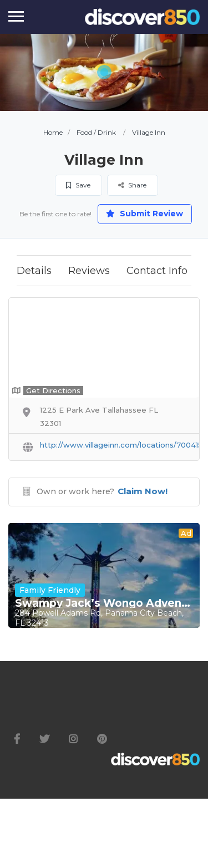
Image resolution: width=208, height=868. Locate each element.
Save (78, 185)
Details (34, 271)
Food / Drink (96, 132)
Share (132, 185)
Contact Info (157, 271)
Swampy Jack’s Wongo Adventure (104, 603)
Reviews (89, 271)
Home (53, 132)
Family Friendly (50, 590)
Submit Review (144, 214)
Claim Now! (143, 491)
